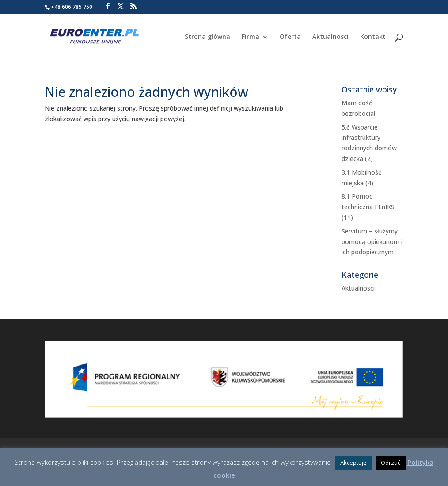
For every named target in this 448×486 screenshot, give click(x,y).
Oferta (290, 37)
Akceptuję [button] (353, 463)
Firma (251, 37)
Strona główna (207, 37)
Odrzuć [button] (391, 463)
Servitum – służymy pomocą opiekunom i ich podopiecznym (372, 242)
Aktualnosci (330, 37)
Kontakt (373, 37)
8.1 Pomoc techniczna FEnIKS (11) (368, 207)
